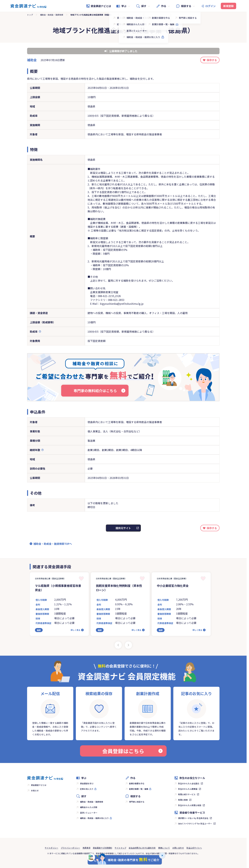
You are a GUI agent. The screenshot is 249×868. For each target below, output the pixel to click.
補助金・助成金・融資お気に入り (94, 818)
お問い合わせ (178, 848)
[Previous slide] (118, 645)
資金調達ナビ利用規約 (102, 848)
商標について (164, 848)
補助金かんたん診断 (89, 807)
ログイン (211, 6)
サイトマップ (120, 848)
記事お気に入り (87, 789)
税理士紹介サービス (187, 794)
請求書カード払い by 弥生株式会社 (193, 818)
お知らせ (35, 790)
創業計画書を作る (137, 783)
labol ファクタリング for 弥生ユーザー (195, 823)
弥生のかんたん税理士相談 (190, 805)
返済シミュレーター (89, 813)
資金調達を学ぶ (87, 783)
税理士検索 (183, 800)
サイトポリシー (51, 848)
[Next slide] (128, 645)
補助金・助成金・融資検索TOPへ (53, 544)
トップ (30, 15)
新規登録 (228, 6)
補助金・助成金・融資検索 (52, 15)
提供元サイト (123, 528)
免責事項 (86, 848)
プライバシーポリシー (70, 848)
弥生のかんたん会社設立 (189, 783)
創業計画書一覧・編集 (139, 789)
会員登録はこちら (132, 751)
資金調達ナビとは (99, 6)
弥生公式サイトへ (194, 848)
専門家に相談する (137, 802)
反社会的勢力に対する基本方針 (142, 848)
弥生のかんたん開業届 (188, 789)
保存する (212, 60)
